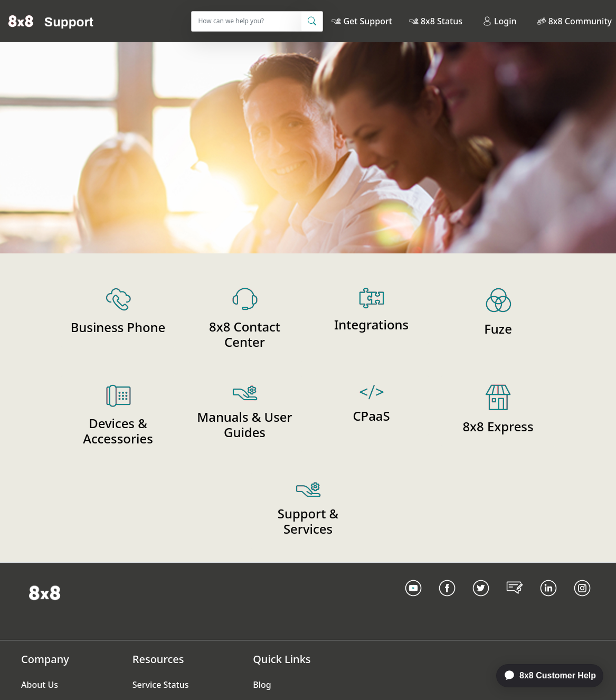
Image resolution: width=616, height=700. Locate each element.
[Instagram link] (582, 601)
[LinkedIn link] (548, 601)
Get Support (367, 21)
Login (500, 21)
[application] (544, 676)
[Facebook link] (447, 601)
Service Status (161, 685)
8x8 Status (442, 21)
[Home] (51, 21)
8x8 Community (580, 21)
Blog (262, 685)
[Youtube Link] (413, 601)
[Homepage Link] (45, 592)
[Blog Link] (515, 601)
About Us (40, 685)
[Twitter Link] (481, 601)
